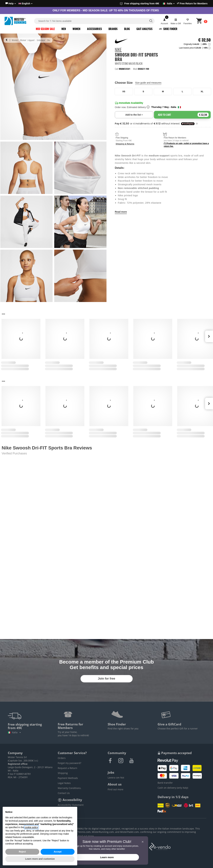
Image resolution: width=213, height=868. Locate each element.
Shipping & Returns (125, 144)
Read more (121, 212)
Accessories (94, 29)
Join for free (106, 679)
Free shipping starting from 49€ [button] (147, 4)
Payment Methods (68, 778)
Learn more (107, 857)
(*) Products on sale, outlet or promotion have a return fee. (186, 145)
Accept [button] (58, 852)
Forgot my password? (69, 763)
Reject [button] (22, 852)
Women (76, 29)
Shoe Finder (168, 29)
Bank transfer (165, 783)
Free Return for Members (192, 4)
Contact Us (64, 793)
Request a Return (67, 768)
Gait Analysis (144, 29)
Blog (127, 29)
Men (64, 29)
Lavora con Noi (116, 778)
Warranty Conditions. (70, 788)
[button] (11, 4)
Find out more (115, 789)
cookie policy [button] (31, 827)
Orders (62, 758)
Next (209, 336)
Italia (14, 732)
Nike (118, 50)
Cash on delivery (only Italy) (173, 788)
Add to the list (139, 114)
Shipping (63, 773)
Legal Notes (64, 783)
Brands (113, 29)
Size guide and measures (148, 83)
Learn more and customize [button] (40, 859)
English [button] (25, 4)
